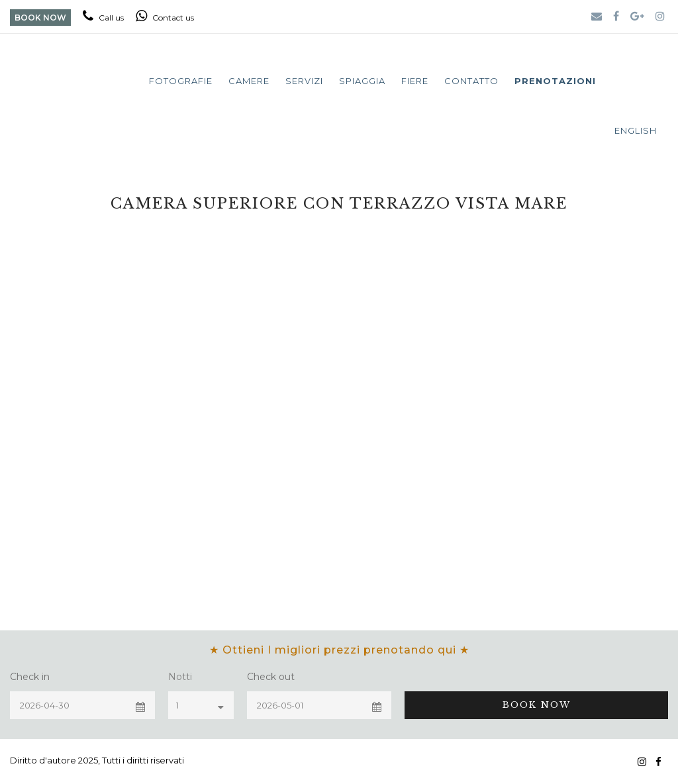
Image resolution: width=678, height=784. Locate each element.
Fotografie (181, 81)
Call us (103, 18)
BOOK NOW (40, 18)
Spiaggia (362, 81)
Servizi (304, 81)
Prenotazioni (555, 81)
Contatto (471, 81)
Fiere (415, 81)
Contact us (165, 18)
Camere (249, 81)
